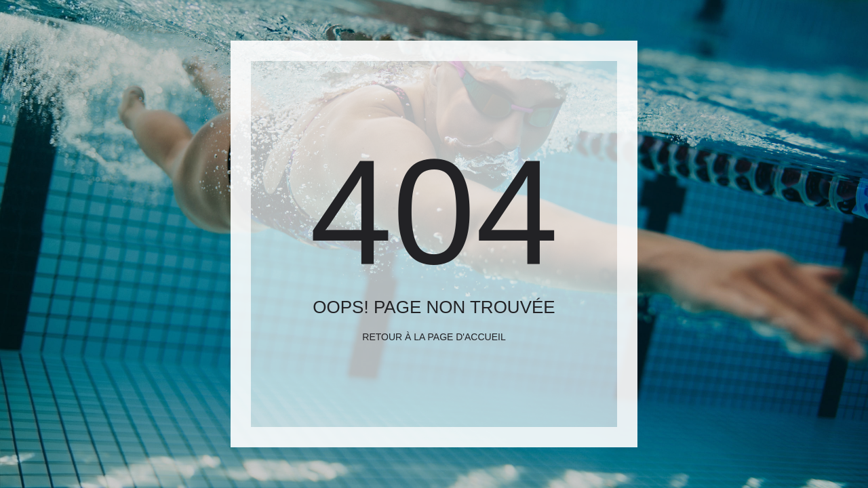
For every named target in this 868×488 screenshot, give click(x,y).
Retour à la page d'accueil (434, 337)
